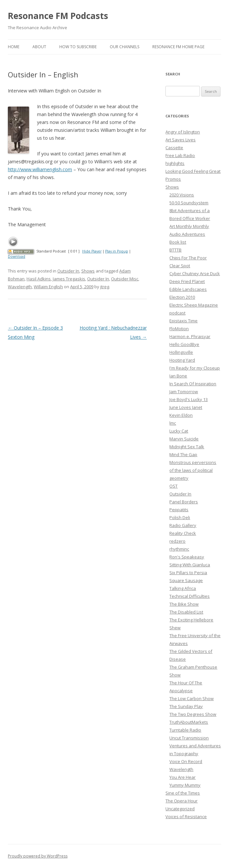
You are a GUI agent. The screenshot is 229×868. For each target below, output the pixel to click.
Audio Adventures (187, 234)
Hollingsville (181, 352)
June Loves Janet (186, 407)
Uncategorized (180, 809)
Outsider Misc (125, 279)
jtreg (105, 287)
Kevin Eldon (181, 415)
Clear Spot (180, 266)
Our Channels (124, 47)
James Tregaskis (69, 279)
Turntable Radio (185, 730)
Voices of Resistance (186, 817)
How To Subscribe (78, 47)
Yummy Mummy (185, 785)
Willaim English (48, 287)
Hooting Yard (182, 360)
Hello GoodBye (184, 344)
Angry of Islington (183, 132)
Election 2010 (182, 297)
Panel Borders (184, 502)
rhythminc (179, 549)
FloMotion (179, 329)
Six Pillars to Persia (188, 573)
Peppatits (179, 510)
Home (14, 47)
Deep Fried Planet (187, 281)
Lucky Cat (179, 431)
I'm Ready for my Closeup (195, 368)
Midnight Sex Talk (187, 447)
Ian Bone (178, 376)
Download (17, 256)
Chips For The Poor (188, 258)
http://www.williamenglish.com (40, 169)
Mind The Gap (183, 454)
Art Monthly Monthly (189, 226)
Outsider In (68, 271)
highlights (175, 163)
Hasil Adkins (39, 279)
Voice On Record (186, 761)
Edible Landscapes (188, 289)
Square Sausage (186, 580)
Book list (178, 242)
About (39, 47)
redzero (177, 541)
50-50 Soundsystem (189, 203)
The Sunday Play (186, 706)
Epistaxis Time (183, 321)
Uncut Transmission (189, 738)
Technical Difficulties (190, 596)
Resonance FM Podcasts (58, 16)
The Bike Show (184, 604)
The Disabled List (186, 612)
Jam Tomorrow (184, 392)
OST (173, 486)
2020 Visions (182, 195)
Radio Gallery (183, 525)
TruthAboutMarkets (189, 722)
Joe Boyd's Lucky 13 (189, 399)
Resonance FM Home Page (178, 47)
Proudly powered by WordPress (38, 856)
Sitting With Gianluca (190, 565)
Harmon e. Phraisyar (190, 336)
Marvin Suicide (184, 439)
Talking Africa (183, 588)
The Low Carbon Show (191, 698)
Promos (173, 179)
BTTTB (175, 250)
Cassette (174, 148)
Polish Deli (180, 517)
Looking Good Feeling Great (193, 171)
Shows (88, 271)
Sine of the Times (183, 793)
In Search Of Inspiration (193, 384)
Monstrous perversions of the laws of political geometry (193, 470)
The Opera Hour (181, 801)
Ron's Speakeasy (187, 557)
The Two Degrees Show (193, 714)
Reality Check (183, 533)
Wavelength (20, 287)
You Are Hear (182, 777)
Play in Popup (117, 251)
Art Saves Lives (181, 140)
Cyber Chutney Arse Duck (195, 273)
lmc (173, 423)
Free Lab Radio (180, 155)
